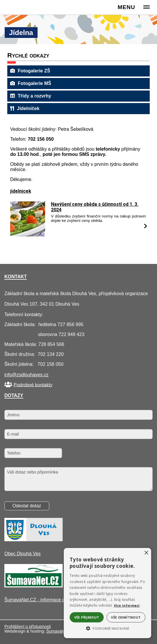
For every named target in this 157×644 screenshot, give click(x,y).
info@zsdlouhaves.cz (26, 375)
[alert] (107, 593)
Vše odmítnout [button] (126, 617)
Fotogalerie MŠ (31, 83)
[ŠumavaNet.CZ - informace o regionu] (33, 586)
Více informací (127, 605)
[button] (107, 628)
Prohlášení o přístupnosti (28, 626)
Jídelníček (25, 108)
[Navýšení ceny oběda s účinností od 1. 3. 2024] (28, 235)
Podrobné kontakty (33, 385)
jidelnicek (21, 191)
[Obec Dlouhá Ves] (33, 540)
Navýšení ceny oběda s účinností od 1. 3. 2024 (95, 207)
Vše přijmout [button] (87, 617)
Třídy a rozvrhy (31, 96)
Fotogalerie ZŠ (30, 71)
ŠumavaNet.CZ (61, 631)
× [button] (146, 553)
